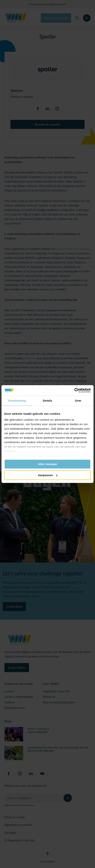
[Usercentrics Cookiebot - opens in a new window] (74, 390)
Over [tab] (78, 401)
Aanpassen (48, 475)
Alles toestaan (47, 464)
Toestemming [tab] (17, 401)
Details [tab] (47, 401)
